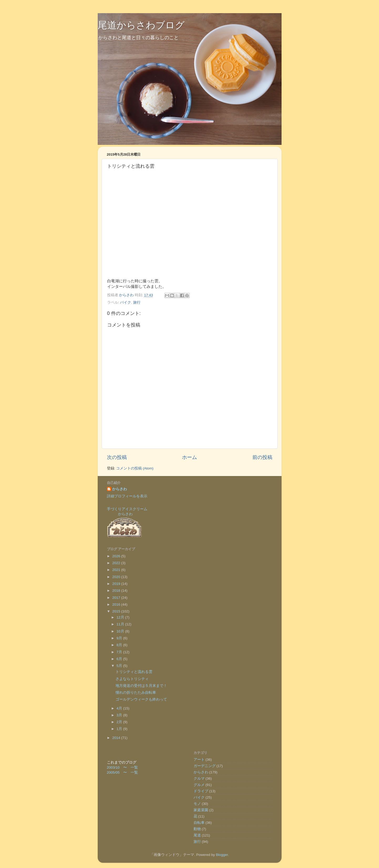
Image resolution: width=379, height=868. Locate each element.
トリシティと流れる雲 (134, 672)
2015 (117, 611)
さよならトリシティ (132, 679)
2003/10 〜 (119, 767)
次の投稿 (117, 457)
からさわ (120, 489)
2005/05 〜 (119, 772)
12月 (121, 617)
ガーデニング (205, 766)
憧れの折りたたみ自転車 (136, 693)
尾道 (197, 835)
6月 (120, 659)
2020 (117, 577)
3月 (120, 715)
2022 (117, 563)
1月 (120, 729)
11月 (121, 624)
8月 (120, 645)
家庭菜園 (201, 810)
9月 (120, 638)
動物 (197, 829)
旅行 (137, 302)
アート (199, 760)
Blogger (222, 855)
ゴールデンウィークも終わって (141, 699)
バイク (126, 302)
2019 (117, 584)
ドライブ (201, 791)
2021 (117, 570)
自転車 (199, 823)
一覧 (134, 767)
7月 (120, 652)
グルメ (199, 785)
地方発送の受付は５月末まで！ (141, 686)
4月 (120, 708)
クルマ (199, 778)
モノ (197, 804)
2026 (117, 556)
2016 (117, 604)
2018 (117, 591)
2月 (120, 722)
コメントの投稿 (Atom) (135, 468)
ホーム (189, 457)
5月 (120, 666)
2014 (117, 738)
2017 (117, 598)
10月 (121, 631)
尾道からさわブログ (141, 25)
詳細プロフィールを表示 (127, 496)
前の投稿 (262, 457)
